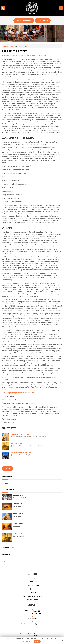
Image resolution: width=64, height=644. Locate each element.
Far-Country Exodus (30, 56)
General (43, 56)
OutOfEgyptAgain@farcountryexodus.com (18, 393)
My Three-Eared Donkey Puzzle (21, 453)
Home (6, 47)
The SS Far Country (17, 444)
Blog (11, 47)
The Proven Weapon (18, 524)
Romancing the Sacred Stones (21, 435)
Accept (37, 641)
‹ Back (7, 469)
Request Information (23, 21)
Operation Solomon (18, 496)
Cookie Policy (28, 641)
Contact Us (44, 21)
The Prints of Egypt (18, 504)
